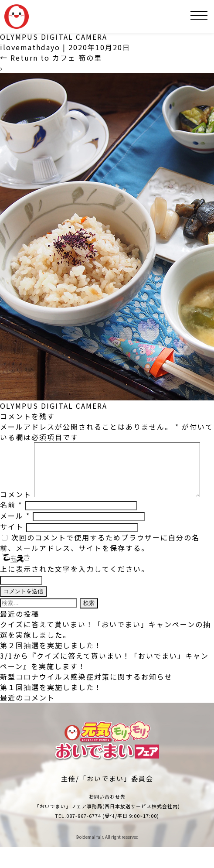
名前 (11, 526)
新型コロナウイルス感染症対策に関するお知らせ (86, 697)
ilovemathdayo (30, 47)
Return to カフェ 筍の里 (51, 58)
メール (15, 537)
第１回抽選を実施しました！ (51, 708)
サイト (12, 547)
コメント (16, 448)
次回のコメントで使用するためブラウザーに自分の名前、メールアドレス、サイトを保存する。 (100, 564)
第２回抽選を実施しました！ (51, 666)
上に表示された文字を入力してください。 (75, 590)
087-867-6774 (84, 837)
